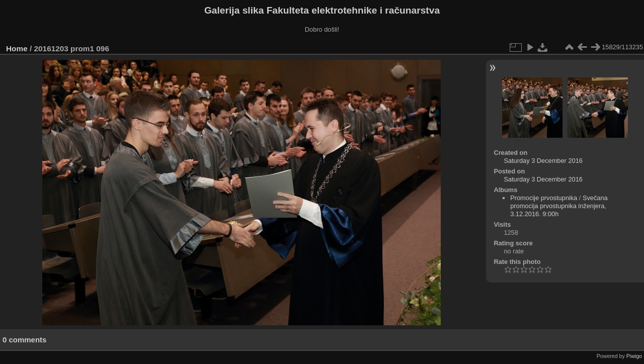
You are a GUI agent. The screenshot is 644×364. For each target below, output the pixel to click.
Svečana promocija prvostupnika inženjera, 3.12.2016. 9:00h (559, 206)
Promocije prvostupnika (544, 198)
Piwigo (634, 356)
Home (17, 49)
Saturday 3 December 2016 (543, 161)
